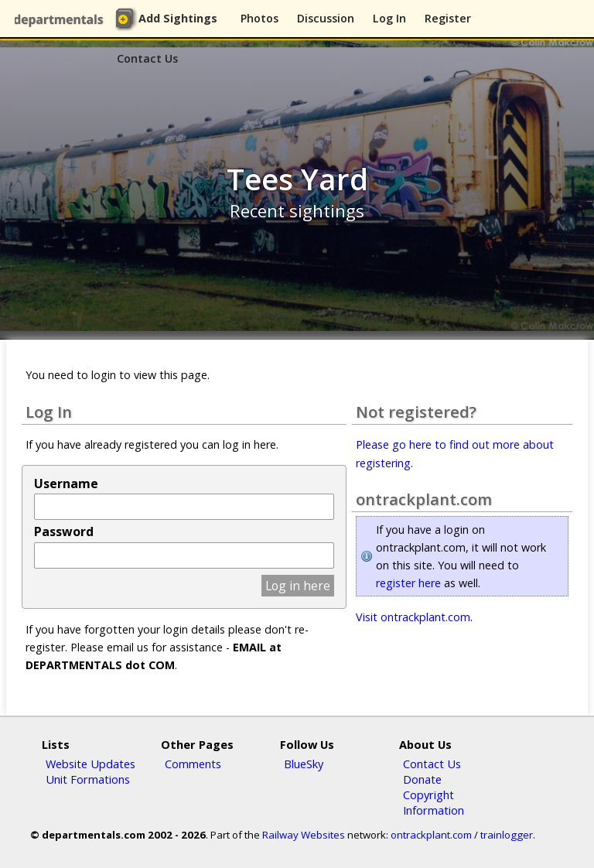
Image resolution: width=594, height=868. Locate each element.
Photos (259, 18)
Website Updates (90, 764)
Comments (193, 764)
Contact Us (147, 58)
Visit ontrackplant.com (413, 617)
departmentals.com (62, 19)
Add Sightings (178, 18)
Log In (389, 18)
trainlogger (507, 835)
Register (448, 18)
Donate (422, 779)
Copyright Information (434, 802)
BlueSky (304, 764)
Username (66, 484)
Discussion (326, 18)
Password (64, 531)
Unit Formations (88, 779)
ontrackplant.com (431, 835)
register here (408, 583)
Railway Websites (304, 835)
